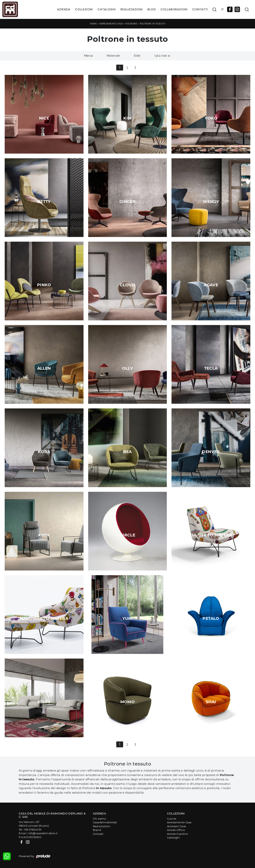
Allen (44, 368)
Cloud (127, 285)
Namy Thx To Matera (44, 618)
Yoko (211, 118)
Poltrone (131, 24)
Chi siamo (99, 819)
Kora (44, 452)
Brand (97, 830)
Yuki (128, 618)
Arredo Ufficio (176, 830)
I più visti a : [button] (163, 56)
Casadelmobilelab (105, 822)
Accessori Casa (177, 826)
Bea (127, 452)
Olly (128, 368)
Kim (127, 118)
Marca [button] (88, 56)
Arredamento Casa (111, 24)
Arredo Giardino (178, 834)
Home (93, 24)
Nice (44, 118)
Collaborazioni (174, 9)
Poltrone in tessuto (153, 24)
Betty (44, 202)
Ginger (127, 202)
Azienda (64, 9)
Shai (211, 702)
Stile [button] (137, 56)
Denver (211, 452)
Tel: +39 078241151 (30, 830)
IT (222, 9)
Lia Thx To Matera (211, 535)
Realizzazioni (131, 9)
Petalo (211, 618)
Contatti (200, 9)
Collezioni (84, 9)
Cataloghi (107, 9)
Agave (211, 285)
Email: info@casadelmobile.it (38, 833)
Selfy (44, 702)
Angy (44, 535)
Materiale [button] (113, 56)
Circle (127, 535)
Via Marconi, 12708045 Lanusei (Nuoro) (34, 824)
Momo (128, 702)
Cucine (172, 819)
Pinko (44, 285)
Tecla (211, 368)
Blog (151, 9)
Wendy (211, 202)
